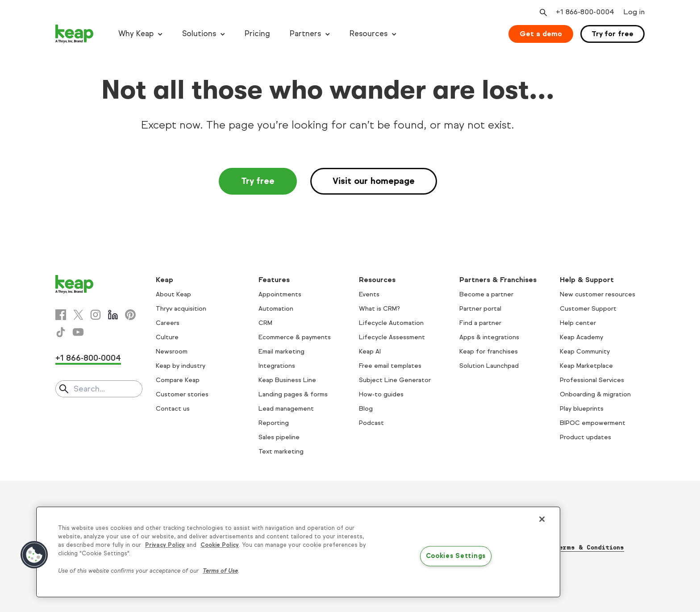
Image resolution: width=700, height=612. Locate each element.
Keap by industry (181, 366)
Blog (366, 409)
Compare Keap (178, 380)
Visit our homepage (374, 181)
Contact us (173, 409)
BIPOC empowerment (593, 423)
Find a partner (480, 323)
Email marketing (281, 352)
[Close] (542, 519)
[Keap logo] (75, 34)
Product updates (585, 437)
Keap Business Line (287, 380)
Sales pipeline (279, 437)
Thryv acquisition (181, 309)
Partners (305, 34)
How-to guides (381, 394)
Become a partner (486, 294)
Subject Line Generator (395, 380)
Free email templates (390, 366)
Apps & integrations (489, 337)
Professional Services (592, 380)
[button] (34, 555)
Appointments (280, 294)
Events (369, 294)
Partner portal (480, 309)
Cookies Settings (456, 556)
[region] (298, 552)
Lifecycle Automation (391, 323)
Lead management (286, 409)
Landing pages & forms (293, 394)
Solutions (199, 34)
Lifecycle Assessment (392, 337)
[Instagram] (96, 315)
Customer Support (588, 309)
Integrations (277, 366)
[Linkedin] (113, 315)
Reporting (274, 423)
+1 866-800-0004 (88, 358)
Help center (578, 323)
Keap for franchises (489, 352)
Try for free (612, 34)
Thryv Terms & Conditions (578, 547)
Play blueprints (582, 409)
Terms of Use (220, 571)
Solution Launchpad (489, 366)
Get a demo (541, 34)
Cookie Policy (220, 545)
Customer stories (182, 394)
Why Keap (136, 34)
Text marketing (281, 452)
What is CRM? (379, 309)
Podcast (371, 423)
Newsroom (172, 352)
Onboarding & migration (595, 394)
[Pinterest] (130, 315)
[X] (78, 315)
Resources (369, 34)
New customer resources (598, 294)
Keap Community (585, 352)
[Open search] (542, 12)
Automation (276, 309)
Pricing (257, 34)
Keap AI (370, 352)
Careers (168, 323)
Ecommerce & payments (295, 337)
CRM (265, 323)
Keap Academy (581, 337)
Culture (167, 337)
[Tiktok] (61, 332)
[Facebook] (61, 315)
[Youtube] (78, 332)
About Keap (173, 294)
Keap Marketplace (586, 366)
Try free (258, 181)
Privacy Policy (165, 545)
